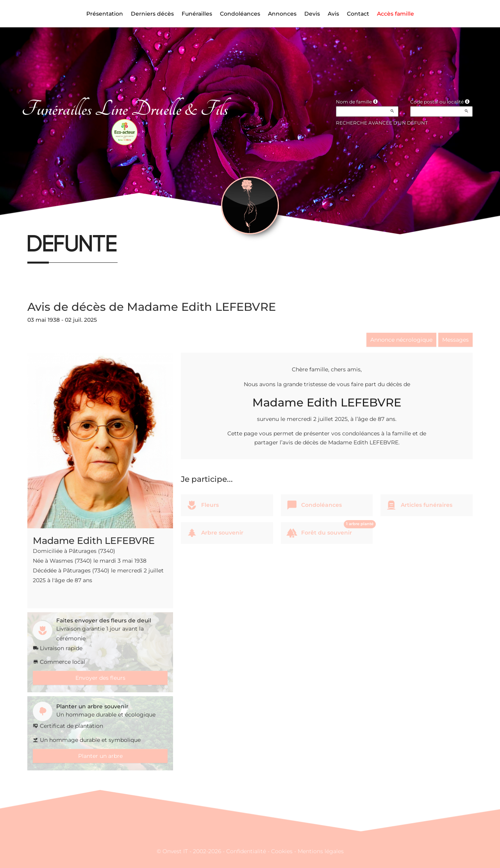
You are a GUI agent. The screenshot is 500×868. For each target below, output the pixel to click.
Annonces (282, 14)
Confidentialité (246, 851)
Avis (333, 14)
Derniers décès (152, 14)
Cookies (282, 851)
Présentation (105, 14)
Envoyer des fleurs (100, 678)
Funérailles (197, 14)
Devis (312, 14)
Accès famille (396, 14)
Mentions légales (321, 851)
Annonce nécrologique (401, 340)
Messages (455, 340)
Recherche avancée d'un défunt (382, 123)
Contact (358, 14)
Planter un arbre (100, 756)
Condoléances (240, 14)
